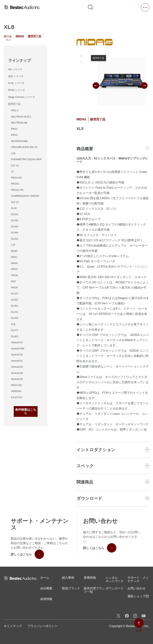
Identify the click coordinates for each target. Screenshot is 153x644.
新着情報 (90, 578)
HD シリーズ (15, 69)
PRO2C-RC (17, 190)
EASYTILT (17, 397)
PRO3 (14, 269)
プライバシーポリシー (42, 626)
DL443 (15, 227)
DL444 (15, 233)
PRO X (15, 110)
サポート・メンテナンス (138, 579)
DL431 (15, 312)
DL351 (15, 300)
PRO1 (14, 129)
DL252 (15, 239)
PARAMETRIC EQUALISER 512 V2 (26, 162)
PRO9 (14, 288)
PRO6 (14, 275)
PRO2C (15, 184)
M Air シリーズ (16, 83)
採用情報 (46, 599)
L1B (13, 153)
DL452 (15, 318)
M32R (14, 251)
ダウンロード (115, 588)
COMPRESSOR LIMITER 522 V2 (25, 199)
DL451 (15, 306)
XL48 (14, 208)
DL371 (15, 294)
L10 (13, 245)
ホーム (8, 36)
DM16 (14, 263)
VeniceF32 (17, 361)
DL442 (15, 220)
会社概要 (46, 588)
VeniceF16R (18, 349)
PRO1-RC (17, 385)
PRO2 (14, 135)
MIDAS (20, 36)
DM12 (14, 257)
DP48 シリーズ (17, 90)
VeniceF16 (17, 342)
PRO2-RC (17, 178)
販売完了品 (35, 36)
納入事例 (68, 578)
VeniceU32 (17, 379)
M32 (13, 281)
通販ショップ (138, 596)
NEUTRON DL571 (21, 117)
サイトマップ (13, 626)
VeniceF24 (17, 355)
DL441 (15, 214)
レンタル (115, 580)
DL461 (15, 336)
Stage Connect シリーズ (22, 97)
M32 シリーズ (16, 76)
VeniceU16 (17, 367)
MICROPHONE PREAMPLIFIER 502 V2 (24, 144)
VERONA (16, 391)
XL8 (13, 324)
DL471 (15, 330)
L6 (12, 172)
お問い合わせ (136, 588)
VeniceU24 (17, 373)
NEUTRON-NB (19, 123)
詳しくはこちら (27, 554)
